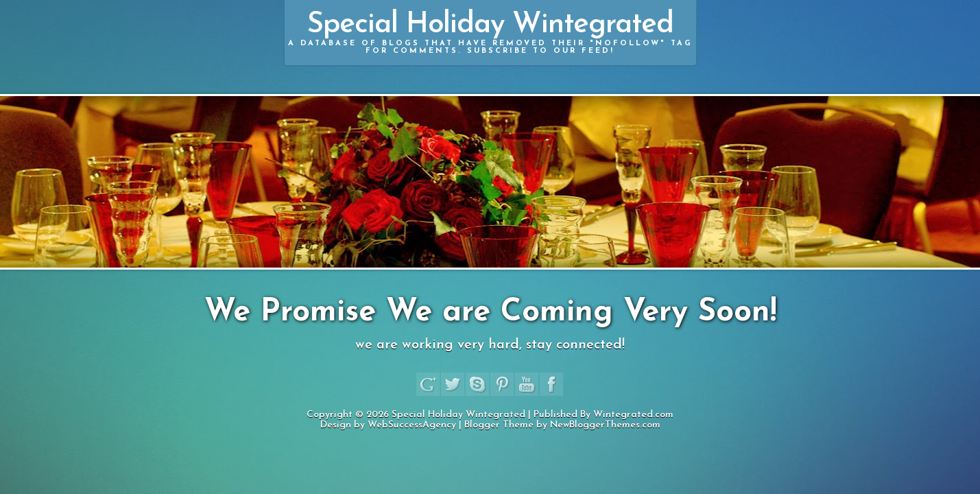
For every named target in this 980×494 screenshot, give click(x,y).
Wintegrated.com (633, 415)
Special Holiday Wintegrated (490, 33)
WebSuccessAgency (412, 425)
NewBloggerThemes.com (605, 425)
